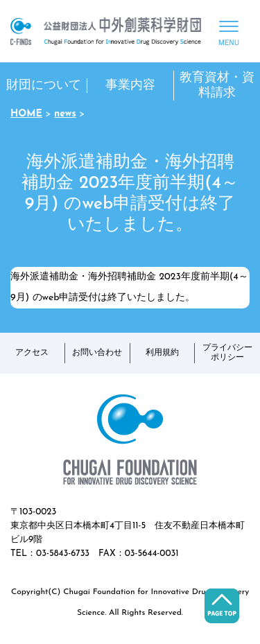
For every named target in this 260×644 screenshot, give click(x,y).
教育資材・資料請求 (217, 86)
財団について (44, 86)
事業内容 (130, 86)
